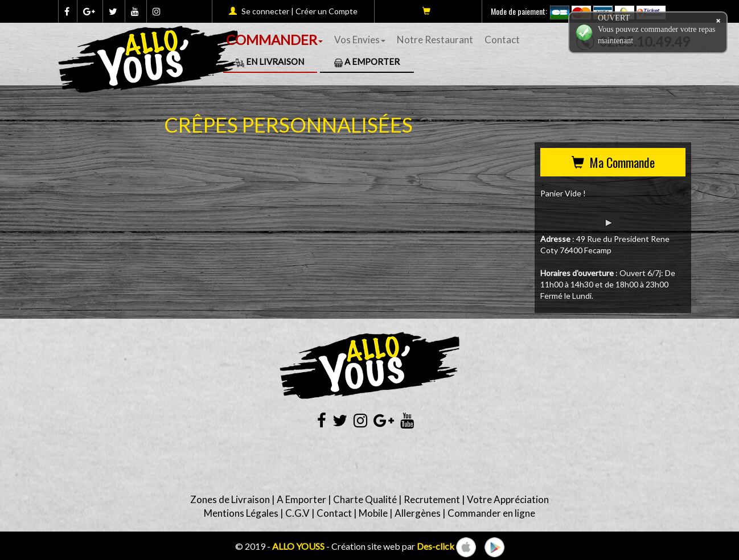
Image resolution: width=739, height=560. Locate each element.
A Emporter (367, 61)
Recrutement (432, 499)
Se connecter (265, 11)
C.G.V (297, 513)
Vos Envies (360, 40)
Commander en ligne (491, 513)
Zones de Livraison (230, 499)
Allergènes (418, 513)
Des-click (436, 546)
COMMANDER (274, 40)
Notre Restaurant (435, 40)
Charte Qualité (365, 499)
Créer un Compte (327, 11)
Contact (502, 40)
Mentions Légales (241, 513)
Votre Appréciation (508, 499)
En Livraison (270, 61)
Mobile (373, 513)
